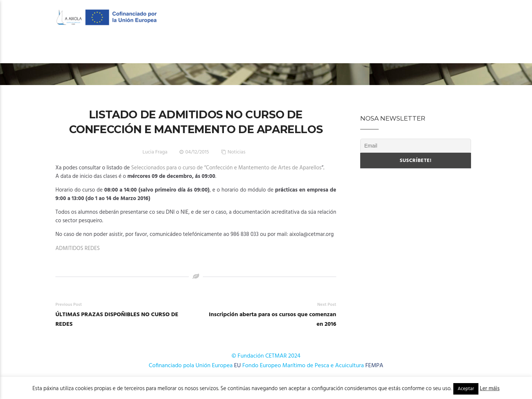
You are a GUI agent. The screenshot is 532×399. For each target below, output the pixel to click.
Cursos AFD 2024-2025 (306, 49)
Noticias (236, 152)
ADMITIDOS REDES (78, 248)
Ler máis (490, 389)
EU (238, 366)
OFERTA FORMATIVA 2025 (232, 49)
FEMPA (374, 366)
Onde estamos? (449, 49)
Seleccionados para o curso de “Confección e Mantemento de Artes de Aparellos (226, 168)
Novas (407, 49)
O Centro (170, 49)
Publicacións (367, 49)
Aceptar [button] (466, 389)
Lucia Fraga (155, 152)
